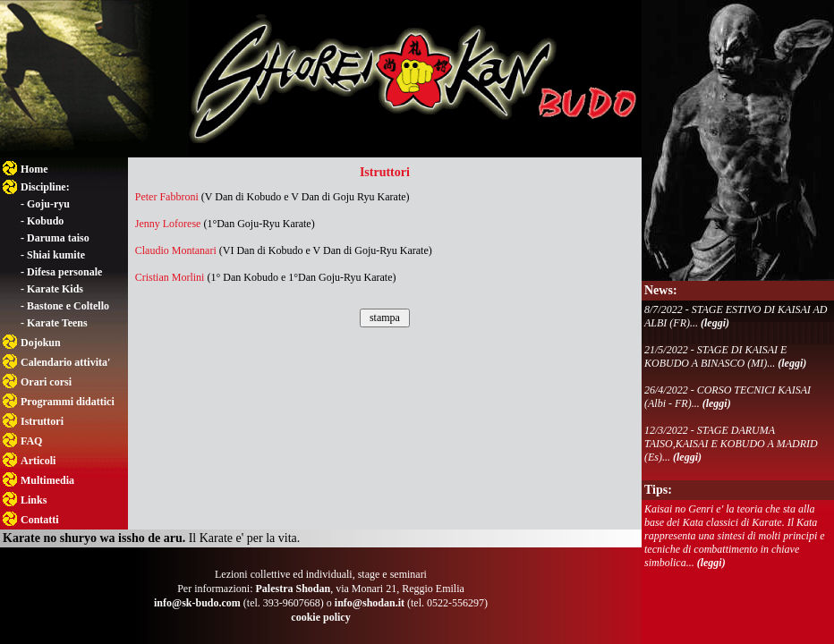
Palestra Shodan (293, 589)
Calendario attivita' (65, 362)
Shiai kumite (56, 255)
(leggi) (715, 323)
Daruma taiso (58, 238)
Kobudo (45, 221)
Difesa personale (64, 272)
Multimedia (47, 480)
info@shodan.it (370, 603)
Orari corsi (46, 382)
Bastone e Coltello (68, 306)
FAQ (31, 441)
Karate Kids (55, 289)
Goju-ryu (48, 204)
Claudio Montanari (176, 250)
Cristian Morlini (170, 277)
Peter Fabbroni (167, 197)
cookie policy (320, 617)
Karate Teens (57, 323)
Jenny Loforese (168, 224)
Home (34, 169)
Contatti (40, 520)
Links (34, 500)
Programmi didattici (68, 402)
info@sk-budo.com (197, 603)
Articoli (38, 461)
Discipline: (45, 187)
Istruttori (42, 421)
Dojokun (41, 343)
